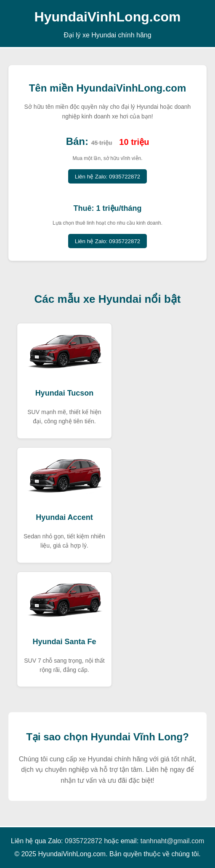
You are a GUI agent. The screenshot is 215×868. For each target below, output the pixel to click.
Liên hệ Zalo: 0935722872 (107, 177)
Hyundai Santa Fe (64, 642)
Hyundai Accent (64, 517)
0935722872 (84, 841)
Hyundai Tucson (65, 393)
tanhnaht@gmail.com (172, 841)
